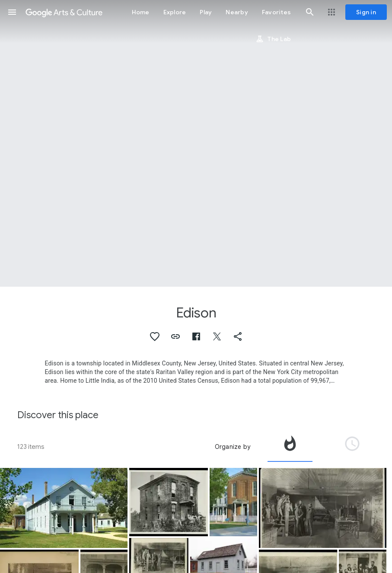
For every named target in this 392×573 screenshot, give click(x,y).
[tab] (290, 447)
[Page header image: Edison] (196, 143)
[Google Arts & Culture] (64, 12)
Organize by (233, 447)
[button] (12, 12)
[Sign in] (366, 12)
